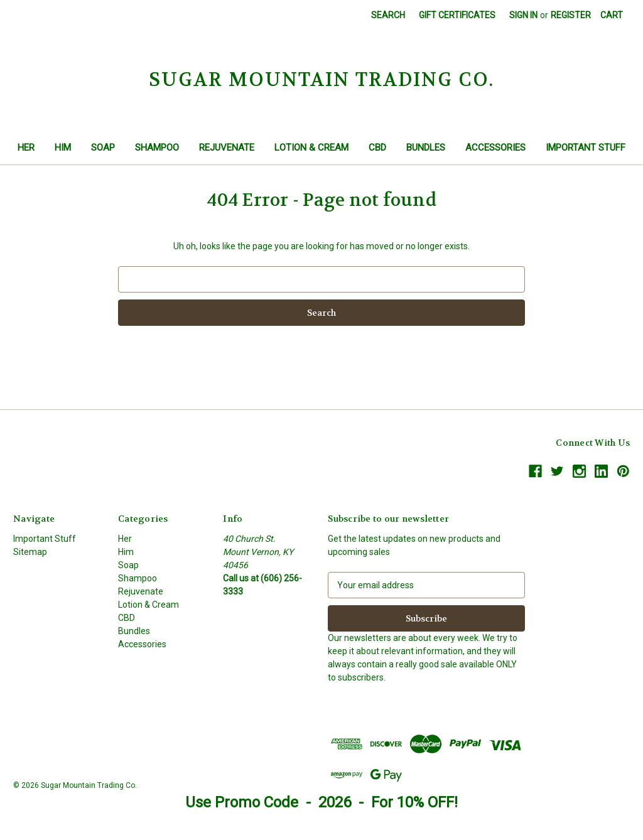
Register (571, 15)
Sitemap (30, 552)
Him (63, 148)
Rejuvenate (227, 148)
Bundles (426, 148)
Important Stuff (586, 148)
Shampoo (157, 148)
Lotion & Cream (311, 148)
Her (26, 148)
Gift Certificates (457, 15)
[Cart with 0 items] (612, 15)
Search (388, 15)
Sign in (523, 15)
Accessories (495, 148)
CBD (377, 148)
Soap (103, 148)
